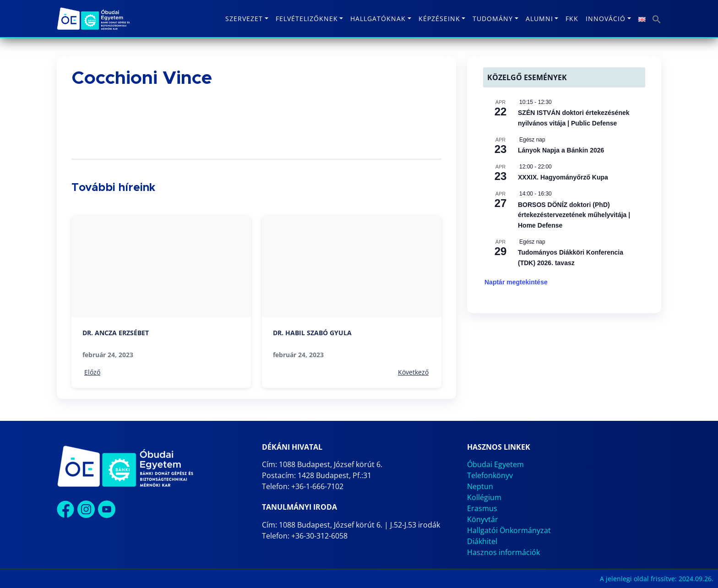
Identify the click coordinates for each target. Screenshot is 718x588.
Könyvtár (483, 519)
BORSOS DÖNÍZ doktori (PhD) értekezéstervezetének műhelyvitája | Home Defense (574, 215)
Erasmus (482, 508)
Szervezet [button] (244, 19)
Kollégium (484, 497)
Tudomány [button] (493, 19)
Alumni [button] (539, 19)
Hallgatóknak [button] (378, 19)
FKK (572, 19)
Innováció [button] (606, 19)
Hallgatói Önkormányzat (509, 530)
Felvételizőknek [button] (307, 19)
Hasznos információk (503, 552)
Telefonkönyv (490, 475)
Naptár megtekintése (516, 282)
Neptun (480, 486)
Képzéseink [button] (439, 19)
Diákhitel (482, 541)
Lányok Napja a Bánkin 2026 (561, 150)
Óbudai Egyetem (495, 464)
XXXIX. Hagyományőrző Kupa (563, 177)
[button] (657, 19)
